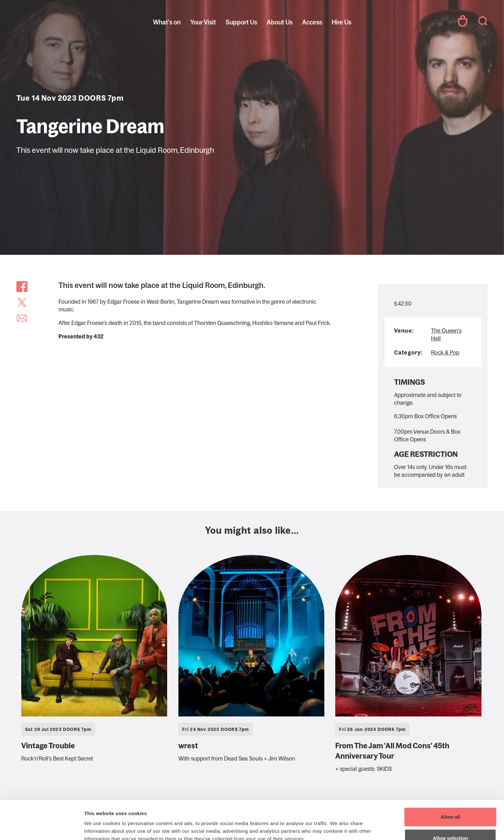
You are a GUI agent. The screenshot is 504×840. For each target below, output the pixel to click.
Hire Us (342, 22)
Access (312, 22)
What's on (167, 22)
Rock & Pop (445, 353)
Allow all (450, 781)
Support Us (241, 22)
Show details (337, 823)
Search (483, 21)
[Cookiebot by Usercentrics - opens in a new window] (42, 827)
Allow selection (450, 802)
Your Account (463, 21)
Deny (450, 823)
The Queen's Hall (60, 21)
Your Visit (203, 22)
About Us (280, 22)
